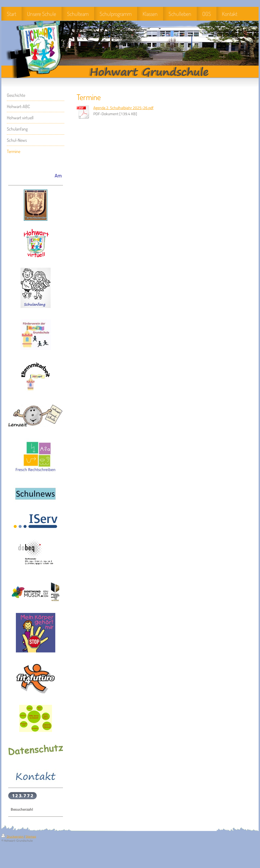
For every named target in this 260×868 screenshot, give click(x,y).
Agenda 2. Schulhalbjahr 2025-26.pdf (123, 108)
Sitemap (31, 836)
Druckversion (13, 836)
